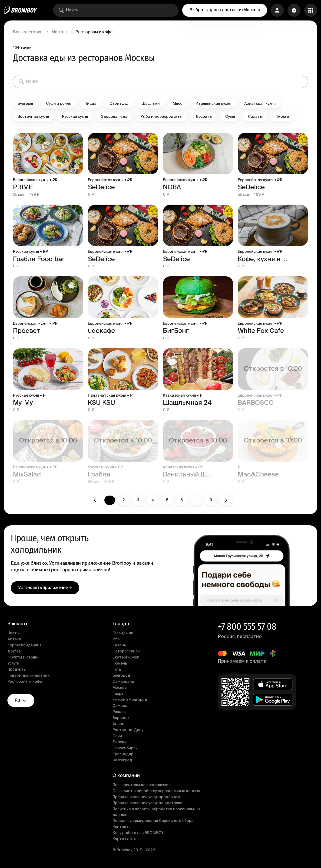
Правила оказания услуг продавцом (146, 797)
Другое (14, 652)
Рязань (119, 712)
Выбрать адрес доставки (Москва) (225, 10)
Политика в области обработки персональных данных (156, 812)
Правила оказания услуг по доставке (147, 803)
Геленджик (123, 633)
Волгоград (122, 760)
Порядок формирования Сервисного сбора (153, 821)
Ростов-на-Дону (128, 730)
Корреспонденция (25, 645)
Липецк (119, 742)
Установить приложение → (45, 588)
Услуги (13, 664)
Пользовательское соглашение (142, 785)
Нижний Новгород (130, 700)
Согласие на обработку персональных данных (156, 791)
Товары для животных (28, 676)
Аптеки (14, 639)
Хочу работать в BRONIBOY (138, 833)
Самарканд (123, 682)
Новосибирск (125, 748)
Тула (117, 670)
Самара (120, 706)
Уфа (116, 639)
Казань (119, 645)
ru (21, 700)
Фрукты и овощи (23, 658)
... (196, 500)
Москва (59, 32)
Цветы (13, 633)
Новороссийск (126, 652)
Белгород (121, 676)
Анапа (118, 724)
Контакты (122, 827)
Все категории (28, 32)
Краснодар (123, 754)
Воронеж (121, 718)
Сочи (117, 736)
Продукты (17, 670)
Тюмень (120, 664)
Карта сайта (124, 839)
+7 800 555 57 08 (247, 627)
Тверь (118, 694)
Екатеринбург (126, 658)
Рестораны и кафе (25, 682)
